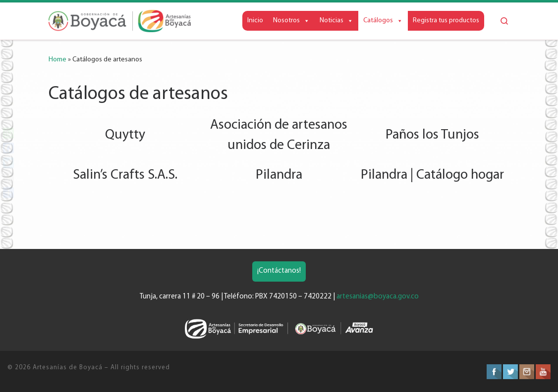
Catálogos (383, 21)
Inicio (255, 21)
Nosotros (291, 21)
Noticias (336, 21)
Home (57, 60)
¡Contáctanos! (279, 271)
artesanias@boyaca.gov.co (378, 297)
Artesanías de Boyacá (68, 367)
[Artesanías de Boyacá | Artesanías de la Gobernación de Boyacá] (120, 21)
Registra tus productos (446, 21)
